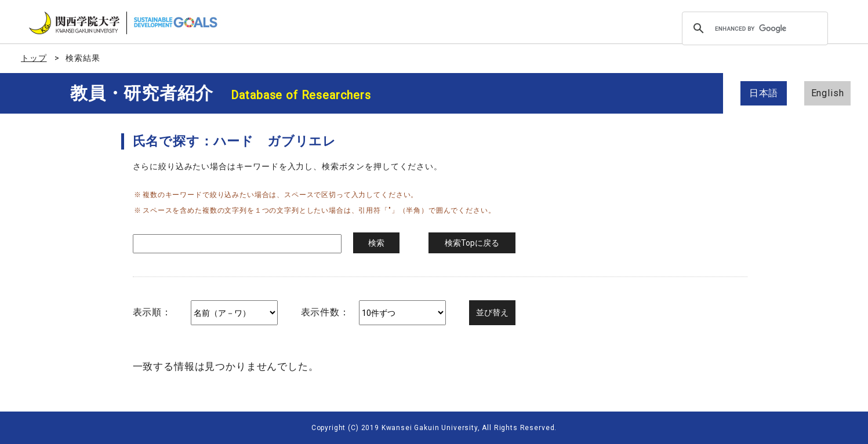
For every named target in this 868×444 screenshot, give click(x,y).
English (828, 93)
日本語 (764, 93)
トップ (34, 58)
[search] (753, 28)
